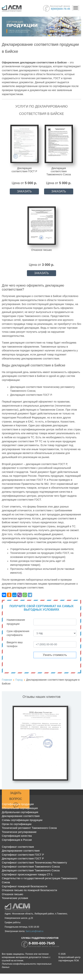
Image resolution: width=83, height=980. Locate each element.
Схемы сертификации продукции (22, 820)
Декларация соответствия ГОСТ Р (23, 859)
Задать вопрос (16, 800)
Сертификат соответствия (18, 847)
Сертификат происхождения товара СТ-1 (27, 874)
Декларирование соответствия (21, 816)
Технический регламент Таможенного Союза (29, 828)
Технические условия (15, 898)
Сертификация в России (17, 840)
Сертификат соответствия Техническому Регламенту (34, 863)
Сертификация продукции (18, 804)
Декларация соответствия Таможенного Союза (31, 870)
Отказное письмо (12, 894)
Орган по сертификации (17, 824)
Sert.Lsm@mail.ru (34, 931)
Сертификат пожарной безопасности (25, 886)
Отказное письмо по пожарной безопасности (29, 890)
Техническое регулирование (19, 832)
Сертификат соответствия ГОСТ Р (23, 855)
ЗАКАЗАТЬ (24, 191)
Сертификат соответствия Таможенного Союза (31, 867)
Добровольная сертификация (20, 812)
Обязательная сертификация (20, 808)
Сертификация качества (17, 836)
